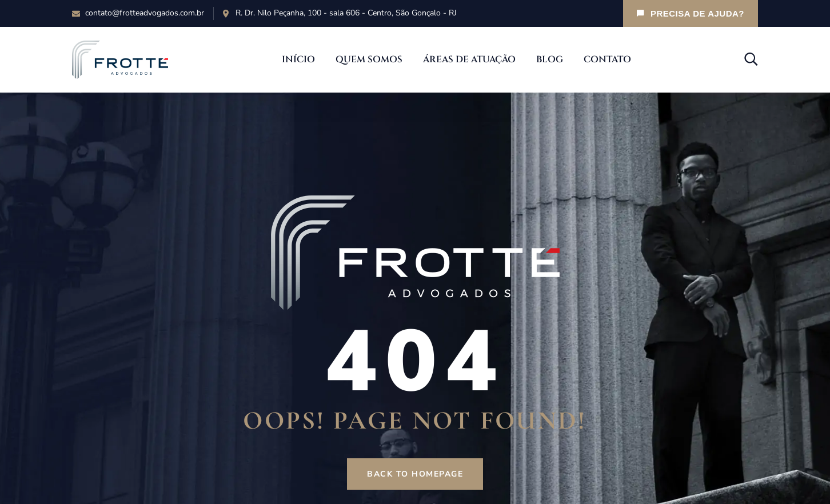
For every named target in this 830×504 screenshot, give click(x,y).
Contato (607, 59)
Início (298, 59)
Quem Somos (369, 59)
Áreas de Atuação (469, 59)
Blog (550, 59)
